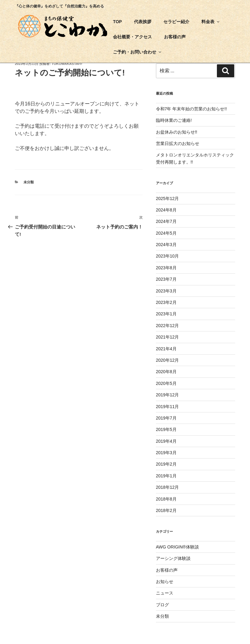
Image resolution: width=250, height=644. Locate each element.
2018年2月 (166, 510)
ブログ (162, 605)
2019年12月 (168, 395)
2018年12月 (168, 487)
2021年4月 (166, 349)
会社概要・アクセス (132, 37)
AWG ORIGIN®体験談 (177, 547)
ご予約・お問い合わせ (138, 52)
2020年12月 (168, 360)
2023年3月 (166, 291)
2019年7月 (166, 418)
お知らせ (165, 582)
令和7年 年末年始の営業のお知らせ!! (191, 109)
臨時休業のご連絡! (174, 120)
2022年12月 (168, 326)
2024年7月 (166, 221)
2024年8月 (166, 210)
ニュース (165, 593)
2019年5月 (166, 429)
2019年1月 (166, 476)
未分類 (29, 182)
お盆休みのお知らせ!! (177, 132)
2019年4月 (166, 441)
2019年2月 (166, 464)
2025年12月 (168, 198)
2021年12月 (168, 337)
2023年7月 (166, 279)
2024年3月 (166, 245)
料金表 (211, 22)
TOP (117, 22)
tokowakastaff (67, 64)
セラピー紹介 (176, 22)
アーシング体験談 (173, 558)
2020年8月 (166, 372)
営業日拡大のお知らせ (178, 143)
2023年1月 (166, 314)
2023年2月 (166, 302)
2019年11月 (168, 407)
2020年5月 (166, 383)
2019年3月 (166, 453)
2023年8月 (166, 268)
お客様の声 (175, 37)
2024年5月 (166, 233)
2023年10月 (168, 256)
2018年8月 (166, 499)
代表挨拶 (143, 22)
